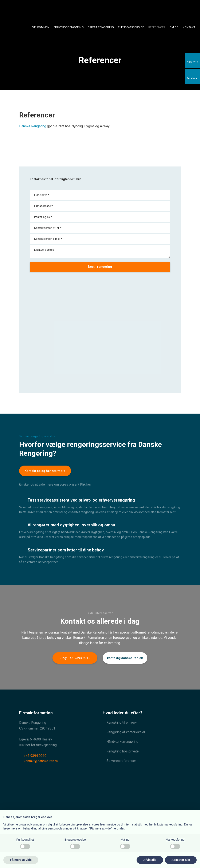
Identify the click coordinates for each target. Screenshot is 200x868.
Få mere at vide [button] (21, 860)
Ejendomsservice (131, 27)
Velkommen (41, 27)
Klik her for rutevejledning (38, 745)
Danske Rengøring (33, 126)
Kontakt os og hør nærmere (45, 471)
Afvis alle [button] (150, 860)
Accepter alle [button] (181, 860)
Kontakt (189, 27)
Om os (174, 27)
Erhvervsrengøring (69, 27)
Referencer (157, 27)
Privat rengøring (101, 27)
